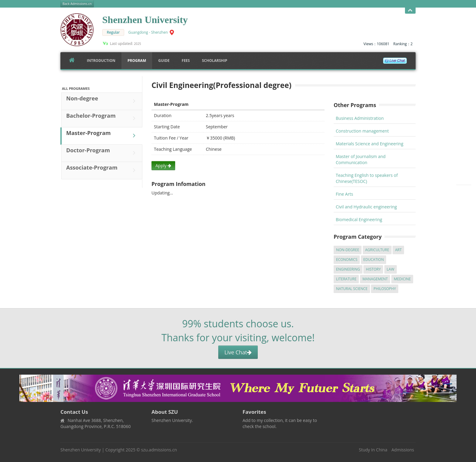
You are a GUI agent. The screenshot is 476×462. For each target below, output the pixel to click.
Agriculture (377, 250)
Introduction (101, 61)
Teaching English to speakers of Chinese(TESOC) (367, 178)
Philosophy (385, 289)
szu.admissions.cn (159, 450)
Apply (163, 165)
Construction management (362, 131)
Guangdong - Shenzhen (148, 32)
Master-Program (102, 136)
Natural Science (352, 289)
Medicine (402, 279)
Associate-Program (102, 170)
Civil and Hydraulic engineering (366, 207)
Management (375, 279)
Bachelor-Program (102, 118)
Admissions (403, 450)
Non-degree (102, 101)
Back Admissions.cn (77, 4)
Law (391, 269)
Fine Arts (344, 194)
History (373, 269)
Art (398, 250)
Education (374, 260)
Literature (346, 279)
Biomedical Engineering (359, 219)
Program (137, 61)
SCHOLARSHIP (214, 61)
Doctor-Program (102, 153)
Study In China (373, 450)
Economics (347, 260)
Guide (164, 61)
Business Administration (360, 118)
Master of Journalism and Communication (361, 159)
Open (410, 10)
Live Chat (238, 352)
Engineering (348, 269)
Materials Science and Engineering (370, 144)
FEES (186, 61)
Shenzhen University (81, 450)
